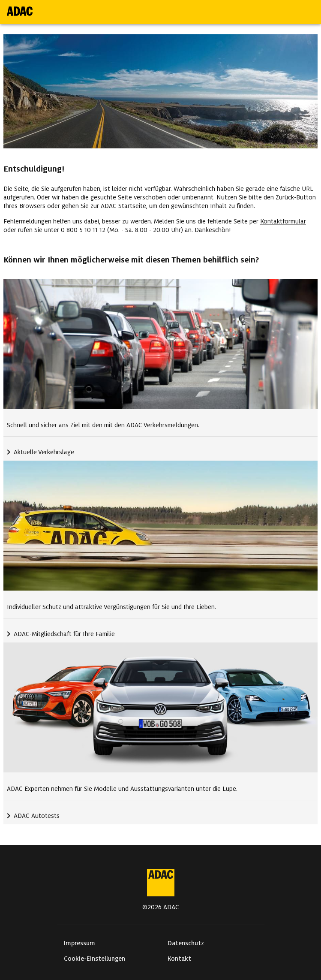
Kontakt (179, 959)
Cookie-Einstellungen (94, 959)
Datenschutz (186, 943)
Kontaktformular (283, 221)
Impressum (79, 943)
